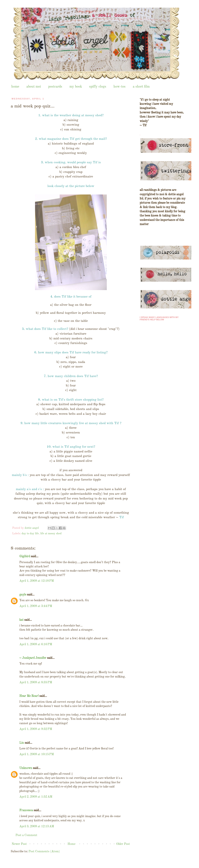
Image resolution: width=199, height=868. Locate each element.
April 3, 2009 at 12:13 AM (37, 827)
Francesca (26, 810)
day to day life (30, 534)
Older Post (123, 844)
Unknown (26, 768)
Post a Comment (26, 835)
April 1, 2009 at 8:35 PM (36, 683)
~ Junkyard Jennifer (33, 658)
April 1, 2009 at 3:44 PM (36, 606)
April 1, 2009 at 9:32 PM (36, 729)
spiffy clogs (98, 87)
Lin (22, 743)
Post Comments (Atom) (44, 852)
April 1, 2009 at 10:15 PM (37, 754)
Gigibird (25, 556)
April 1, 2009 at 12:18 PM (37, 581)
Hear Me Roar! (29, 696)
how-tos (119, 87)
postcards (55, 87)
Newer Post (19, 844)
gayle (23, 595)
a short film (141, 87)
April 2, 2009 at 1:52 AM (36, 797)
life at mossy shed (51, 534)
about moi (34, 87)
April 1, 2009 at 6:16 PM (36, 644)
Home (71, 844)
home (15, 87)
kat (21, 620)
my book (76, 87)
